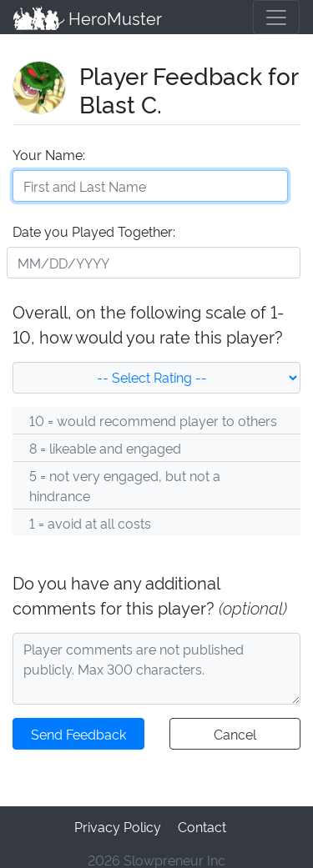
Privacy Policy (118, 823)
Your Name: (48, 152)
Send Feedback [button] (78, 732)
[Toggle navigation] (276, 17)
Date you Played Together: (93, 229)
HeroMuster (86, 17)
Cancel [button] (235, 732)
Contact (200, 823)
